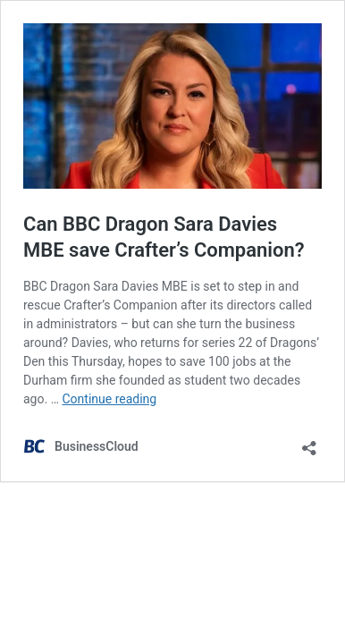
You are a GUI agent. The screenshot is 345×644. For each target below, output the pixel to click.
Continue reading (109, 399)
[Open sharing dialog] (309, 442)
